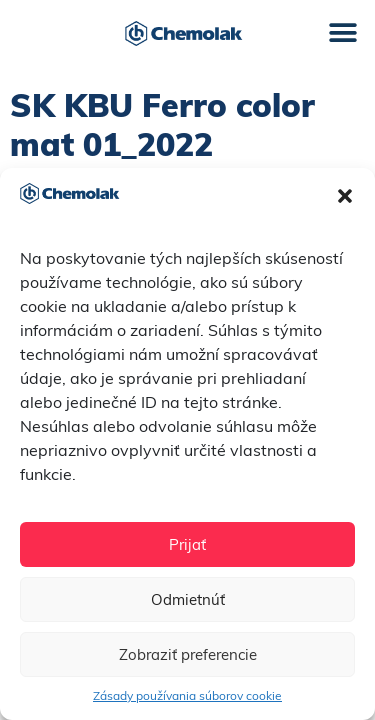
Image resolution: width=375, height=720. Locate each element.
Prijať (187, 544)
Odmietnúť (188, 599)
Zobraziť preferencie (188, 654)
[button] (345, 196)
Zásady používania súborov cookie (187, 695)
